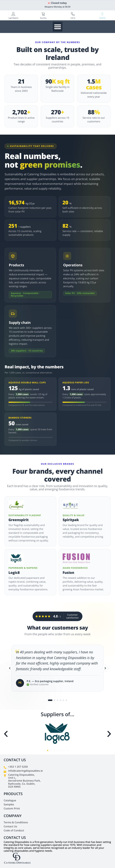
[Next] (105, 669)
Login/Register (13, 18)
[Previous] (10, 669)
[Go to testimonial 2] (55, 701)
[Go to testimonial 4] (60, 701)
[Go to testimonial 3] (57, 701)
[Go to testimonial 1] (50, 701)
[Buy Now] (43, 14)
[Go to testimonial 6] (66, 701)
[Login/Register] (13, 14)
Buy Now (43, 18)
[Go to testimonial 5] (63, 701)
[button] (6, 734)
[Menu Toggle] (58, 27)
